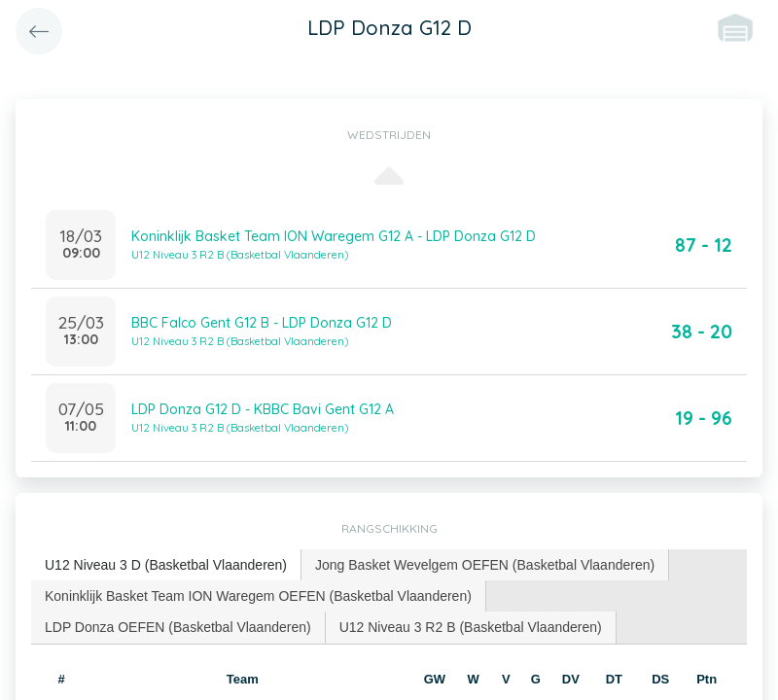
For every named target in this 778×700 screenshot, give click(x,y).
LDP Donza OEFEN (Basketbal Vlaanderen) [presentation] (178, 627)
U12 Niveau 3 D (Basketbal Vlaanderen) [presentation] (166, 565)
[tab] (166, 565)
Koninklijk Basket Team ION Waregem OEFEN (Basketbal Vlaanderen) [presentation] (258, 596)
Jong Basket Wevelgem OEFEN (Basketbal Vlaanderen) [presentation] (485, 565)
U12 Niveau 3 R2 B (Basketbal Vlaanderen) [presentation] (471, 627)
